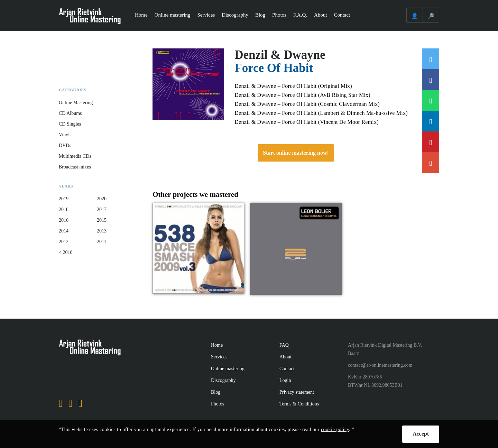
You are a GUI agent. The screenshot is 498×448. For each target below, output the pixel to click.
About (321, 15)
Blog (260, 15)
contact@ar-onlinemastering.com (380, 365)
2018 (64, 209)
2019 (64, 199)
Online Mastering (76, 103)
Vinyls (65, 135)
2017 (102, 209)
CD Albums (70, 113)
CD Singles (70, 124)
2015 (102, 220)
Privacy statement (297, 392)
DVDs (65, 145)
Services (206, 15)
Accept (421, 434)
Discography (235, 15)
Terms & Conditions (299, 404)
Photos (279, 15)
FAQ (284, 345)
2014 (64, 231)
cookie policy (335, 429)
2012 (64, 242)
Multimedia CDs (75, 156)
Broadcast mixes (75, 167)
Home (141, 15)
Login (285, 380)
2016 (64, 220)
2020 (102, 199)
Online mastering (173, 15)
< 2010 (66, 252)
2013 (102, 231)
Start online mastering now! (296, 153)
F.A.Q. (300, 15)
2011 (102, 242)
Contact (342, 15)
